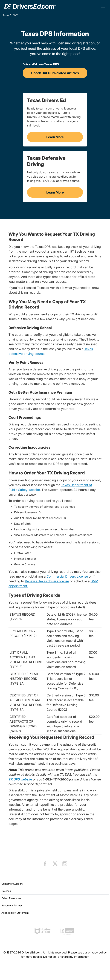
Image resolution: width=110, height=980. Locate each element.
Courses (6, 891)
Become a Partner (12, 905)
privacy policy (97, 952)
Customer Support (12, 884)
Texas (6, 15)
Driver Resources (11, 898)
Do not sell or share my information (66, 957)
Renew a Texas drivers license (47, 581)
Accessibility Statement (15, 913)
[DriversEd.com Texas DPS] (55, 73)
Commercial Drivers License (67, 576)
